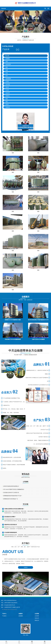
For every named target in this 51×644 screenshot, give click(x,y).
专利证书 (37, 618)
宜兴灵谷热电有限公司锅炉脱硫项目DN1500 (38, 320)
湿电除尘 (8, 96)
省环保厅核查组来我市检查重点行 (11, 486)
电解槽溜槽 (8, 79)
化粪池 (7, 82)
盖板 (7, 67)
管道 (7, 73)
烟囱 (7, 102)
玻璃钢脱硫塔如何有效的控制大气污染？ (13, 496)
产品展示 (4, 616)
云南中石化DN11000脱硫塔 (38, 339)
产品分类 (7, 56)
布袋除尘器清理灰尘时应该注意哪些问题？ (14, 509)
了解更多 (26, 567)
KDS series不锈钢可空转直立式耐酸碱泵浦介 (14, 489)
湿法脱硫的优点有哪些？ (10, 517)
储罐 (7, 62)
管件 (7, 76)
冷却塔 (7, 90)
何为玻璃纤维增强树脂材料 (11, 532)
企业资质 (37, 616)
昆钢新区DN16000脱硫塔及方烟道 (13, 320)
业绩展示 (21, 614)
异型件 (7, 104)
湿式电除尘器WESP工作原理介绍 (11, 493)
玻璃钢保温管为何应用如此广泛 (11, 499)
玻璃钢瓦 (8, 59)
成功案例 (21, 616)
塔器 (7, 99)
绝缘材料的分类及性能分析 (11, 525)
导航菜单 (4, 8)
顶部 (45, 642)
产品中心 (4, 614)
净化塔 (7, 87)
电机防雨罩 (8, 64)
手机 (19, 642)
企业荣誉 (37, 614)
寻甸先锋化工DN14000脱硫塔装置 (13, 339)
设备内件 (8, 93)
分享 (6, 642)
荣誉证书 (37, 620)
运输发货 (8, 107)
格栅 (7, 70)
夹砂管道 (8, 84)
